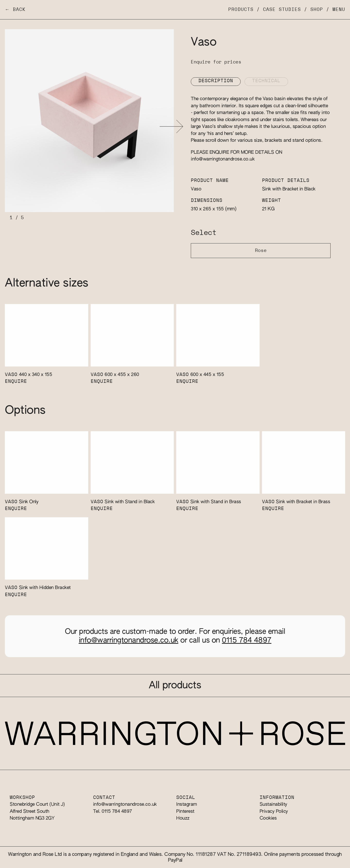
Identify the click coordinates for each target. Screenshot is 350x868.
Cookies (268, 818)
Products (241, 10)
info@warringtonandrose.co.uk (223, 159)
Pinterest (185, 811)
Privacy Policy (274, 811)
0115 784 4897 (247, 641)
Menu (339, 10)
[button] (171, 127)
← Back (15, 10)
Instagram (187, 804)
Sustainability (273, 804)
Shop (317, 10)
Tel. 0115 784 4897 (113, 811)
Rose (261, 251)
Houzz (183, 818)
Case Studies (282, 10)
